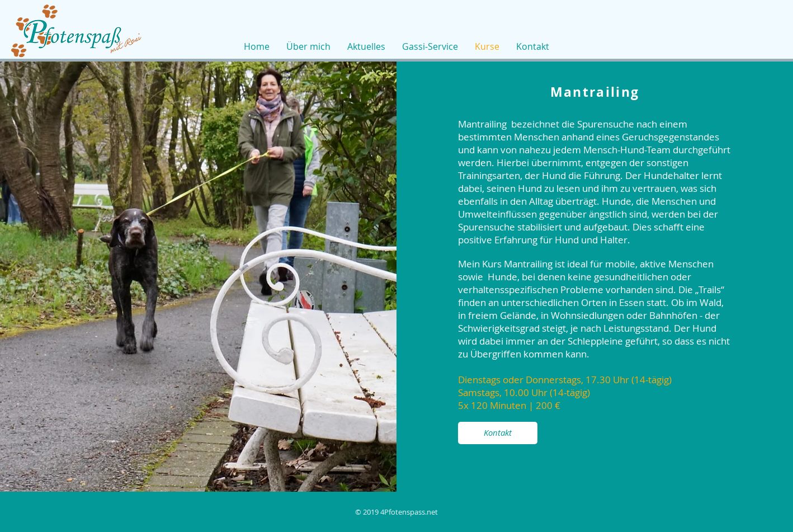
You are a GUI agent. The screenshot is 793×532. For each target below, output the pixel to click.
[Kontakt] (498, 433)
